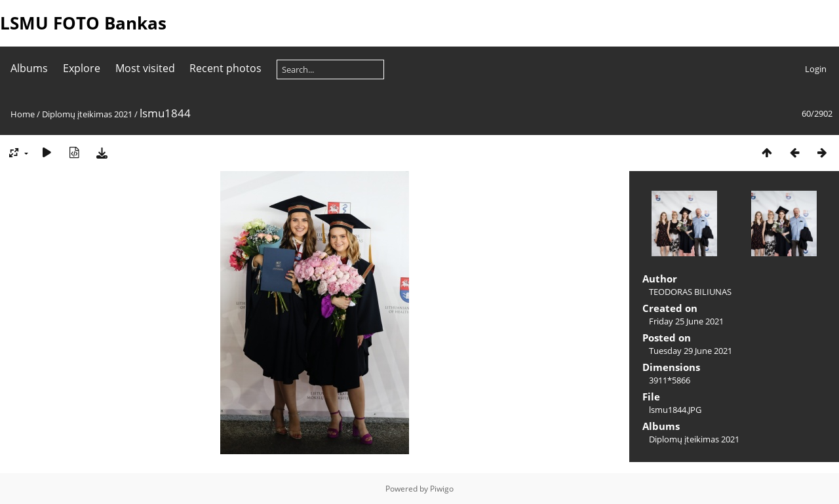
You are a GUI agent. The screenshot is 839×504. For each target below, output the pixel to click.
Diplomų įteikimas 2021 (87, 114)
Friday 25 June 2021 (686, 321)
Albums (29, 68)
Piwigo (442, 489)
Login (816, 69)
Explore (82, 68)
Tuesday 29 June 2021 (691, 351)
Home (23, 114)
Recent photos (225, 68)
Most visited (145, 68)
